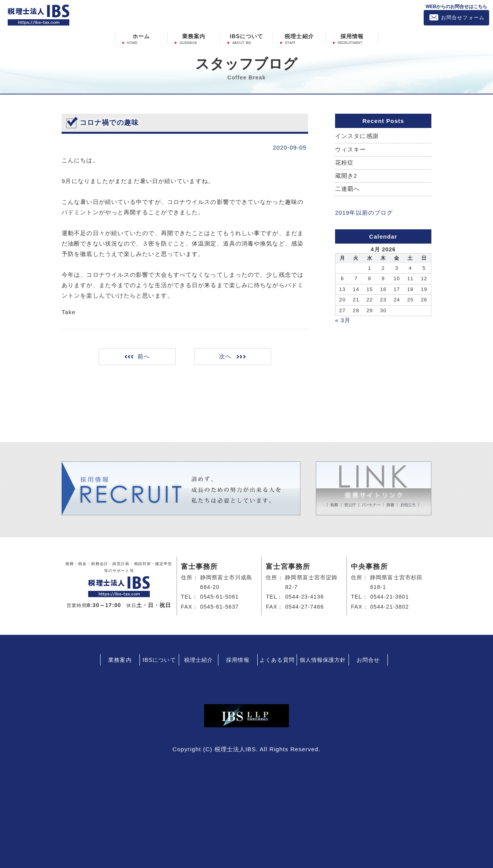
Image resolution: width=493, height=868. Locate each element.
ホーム (141, 36)
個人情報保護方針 (323, 659)
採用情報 (352, 36)
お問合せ (368, 659)
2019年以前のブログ (364, 213)
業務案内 (194, 36)
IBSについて (246, 36)
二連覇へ (347, 189)
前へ (144, 356)
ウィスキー (351, 149)
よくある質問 (277, 659)
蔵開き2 (346, 176)
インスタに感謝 (357, 136)
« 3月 (343, 320)
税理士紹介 (299, 36)
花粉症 (344, 162)
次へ (225, 356)
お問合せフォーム (463, 18)
